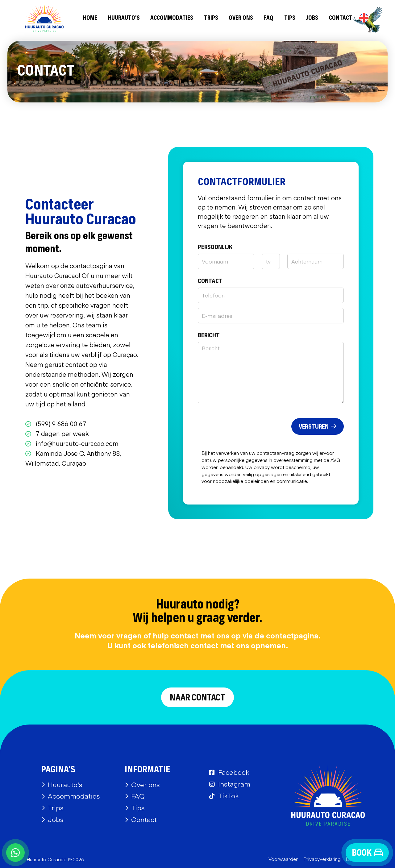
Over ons (241, 18)
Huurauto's (124, 18)
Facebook (234, 772)
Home (90, 18)
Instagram (234, 784)
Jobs (312, 18)
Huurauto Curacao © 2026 (55, 859)
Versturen (318, 427)
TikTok (229, 795)
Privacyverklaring (322, 859)
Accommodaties (172, 18)
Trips (211, 18)
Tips (290, 18)
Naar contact (197, 698)
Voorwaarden (283, 859)
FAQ (268, 18)
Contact (341, 18)
